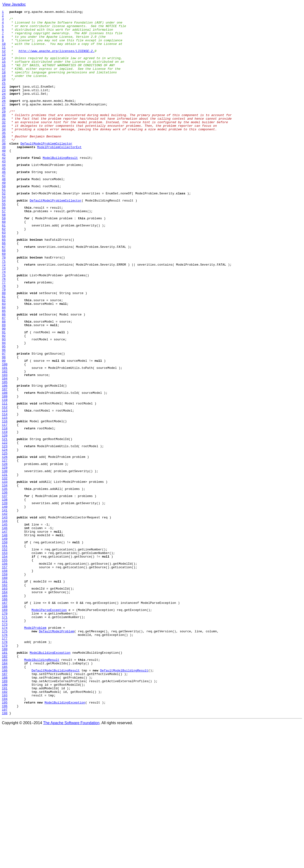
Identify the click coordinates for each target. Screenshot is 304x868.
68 (4, 299)
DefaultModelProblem (57, 756)
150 (5, 649)
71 (4, 311)
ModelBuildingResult (60, 188)
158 (5, 683)
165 (5, 713)
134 (5, 581)
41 (4, 183)
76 (4, 333)
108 (5, 469)
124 (5, 538)
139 (5, 602)
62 (4, 273)
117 (5, 508)
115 (5, 499)
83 (4, 363)
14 (4, 68)
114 (5, 495)
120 (5, 521)
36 (4, 162)
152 (5, 657)
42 (4, 188)
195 (5, 841)
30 (4, 136)
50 (4, 222)
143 (5, 619)
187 (5, 807)
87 (4, 380)
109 (5, 474)
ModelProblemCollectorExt (59, 175)
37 (4, 166)
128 (5, 555)
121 (5, 525)
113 (5, 491)
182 (5, 786)
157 (5, 679)
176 (5, 760)
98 (4, 427)
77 (4, 337)
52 (4, 230)
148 (5, 640)
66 (4, 290)
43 (4, 192)
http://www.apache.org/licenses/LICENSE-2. (57, 59)
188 (5, 811)
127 (5, 551)
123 (5, 534)
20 (4, 94)
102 (5, 444)
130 (5, 563)
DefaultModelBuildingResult (56, 803)
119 (5, 516)
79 (4, 346)
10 (4, 51)
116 (5, 504)
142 (5, 615)
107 (5, 465)
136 (5, 589)
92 (4, 401)
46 (4, 205)
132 (5, 572)
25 (4, 115)
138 (5, 598)
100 (5, 435)
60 (4, 264)
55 (4, 243)
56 (4, 247)
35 (4, 158)
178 (5, 769)
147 (5, 636)
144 (5, 623)
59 (4, 260)
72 (4, 316)
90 (4, 393)
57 (4, 252)
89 (4, 388)
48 (4, 213)
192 (5, 828)
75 (4, 328)
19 (4, 89)
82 (4, 358)
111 (5, 482)
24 (4, 111)
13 (4, 64)
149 (5, 645)
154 (5, 666)
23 (4, 106)
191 (5, 824)
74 (4, 324)
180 (5, 777)
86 (4, 375)
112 (5, 487)
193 (5, 833)
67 (4, 294)
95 (4, 414)
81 (4, 354)
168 (5, 726)
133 (5, 576)
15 (4, 72)
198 (5, 854)
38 (4, 170)
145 (5, 628)
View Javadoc (14, 4)
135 (5, 585)
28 (4, 128)
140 (5, 606)
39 (4, 175)
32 (4, 145)
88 (4, 384)
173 (5, 747)
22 (4, 102)
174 (5, 751)
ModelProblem (35, 751)
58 (4, 256)
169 (5, 730)
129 (5, 559)
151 (5, 653)
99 (4, 431)
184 (5, 794)
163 (5, 704)
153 (5, 662)
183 (5, 790)
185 (5, 798)
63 (4, 277)
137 (5, 593)
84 (4, 367)
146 (5, 632)
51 (4, 226)
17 (4, 81)
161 (5, 696)
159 (5, 687)
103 (5, 448)
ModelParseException (49, 730)
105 (5, 457)
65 (4, 286)
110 (5, 478)
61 (4, 269)
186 (5, 803)
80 (4, 350)
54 (4, 239)
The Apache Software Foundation (71, 864)
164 (5, 709)
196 (5, 845)
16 (4, 76)
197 (5, 850)
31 (4, 141)
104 (5, 452)
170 (5, 734)
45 (4, 200)
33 (4, 149)
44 (4, 196)
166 (5, 717)
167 (5, 722)
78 (4, 341)
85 (4, 371)
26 (4, 119)
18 (4, 85)
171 (5, 739)
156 (5, 675)
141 (5, 610)
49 (4, 217)
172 (5, 743)
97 (4, 422)
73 (4, 320)
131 (5, 568)
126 (5, 546)
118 (5, 512)
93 (4, 405)
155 (5, 670)
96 (4, 418)
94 (4, 410)
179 (5, 773)
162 (5, 700)
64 (4, 282)
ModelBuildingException (50, 781)
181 (5, 781)
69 (4, 303)
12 (4, 59)
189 (5, 816)
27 (4, 123)
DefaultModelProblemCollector (46, 170)
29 (4, 132)
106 (5, 461)
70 (4, 307)
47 (4, 209)
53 (4, 235)
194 (5, 837)
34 (4, 153)
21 (4, 98)
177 (5, 764)
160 (5, 692)
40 (4, 179)
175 (5, 756)
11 (4, 55)
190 (5, 820)
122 (5, 529)
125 (5, 542)
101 (5, 440)
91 (4, 397)
